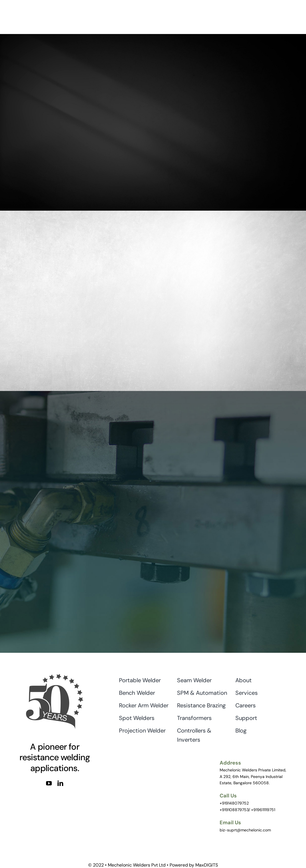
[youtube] (49, 783)
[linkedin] (60, 783)
